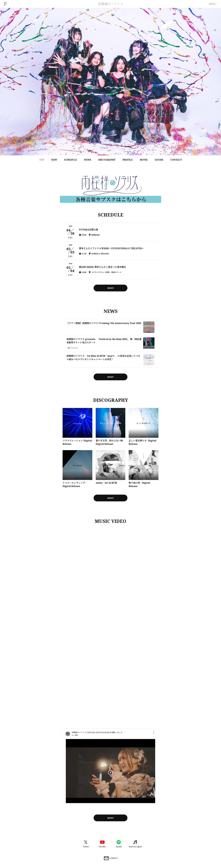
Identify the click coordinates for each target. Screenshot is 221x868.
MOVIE (144, 160)
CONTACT (176, 160)
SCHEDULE (71, 160)
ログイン (213, 4)
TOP (42, 160)
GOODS (159, 160)
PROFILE (128, 160)
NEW (54, 160)
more (111, 288)
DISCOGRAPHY (107, 160)
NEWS (88, 160)
